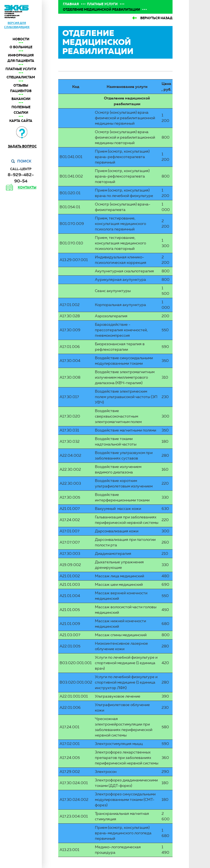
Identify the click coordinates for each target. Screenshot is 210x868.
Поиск (24, 161)
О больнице (21, 47)
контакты (27, 187)
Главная (71, 4)
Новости (21, 39)
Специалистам (21, 77)
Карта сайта (21, 121)
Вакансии (21, 99)
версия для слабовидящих (17, 25)
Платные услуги (21, 69)
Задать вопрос (22, 146)
